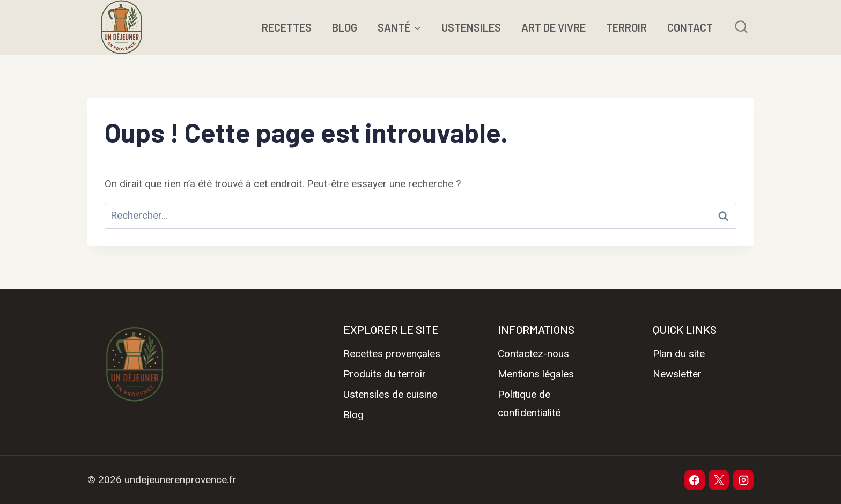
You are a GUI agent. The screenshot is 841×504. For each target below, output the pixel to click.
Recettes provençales (392, 354)
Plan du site (679, 354)
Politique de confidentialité (529, 403)
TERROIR (626, 27)
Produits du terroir (385, 374)
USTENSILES (471, 27)
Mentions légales (536, 374)
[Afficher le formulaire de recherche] (741, 27)
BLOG (345, 27)
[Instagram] (743, 480)
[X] (719, 480)
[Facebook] (695, 480)
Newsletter (677, 374)
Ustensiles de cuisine (390, 394)
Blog (353, 415)
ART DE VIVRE (554, 27)
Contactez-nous (533, 354)
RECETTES (287, 27)
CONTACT (690, 27)
